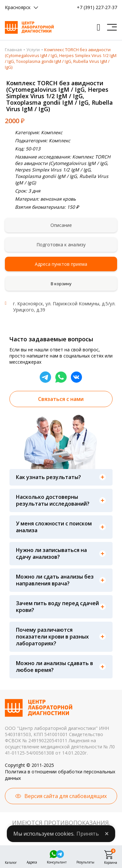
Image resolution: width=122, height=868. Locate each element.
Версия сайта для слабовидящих (66, 796)
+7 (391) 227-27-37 (97, 7)
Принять (88, 834)
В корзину (61, 284)
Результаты (85, 862)
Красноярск (18, 7)
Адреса (32, 862)
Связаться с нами (61, 399)
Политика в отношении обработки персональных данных (60, 775)
